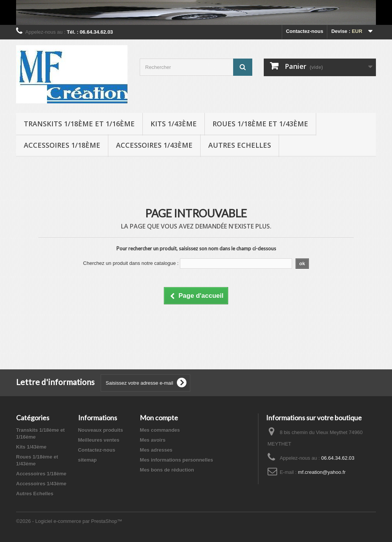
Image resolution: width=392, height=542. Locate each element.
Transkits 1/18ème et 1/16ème (79, 124)
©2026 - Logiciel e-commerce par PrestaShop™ (69, 521)
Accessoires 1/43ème (154, 145)
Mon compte (159, 418)
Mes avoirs (153, 440)
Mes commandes (160, 430)
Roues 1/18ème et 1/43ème (260, 124)
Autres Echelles (240, 145)
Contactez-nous (305, 31)
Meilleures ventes (99, 440)
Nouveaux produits (101, 430)
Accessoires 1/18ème (62, 145)
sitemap (87, 460)
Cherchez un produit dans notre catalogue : (131, 263)
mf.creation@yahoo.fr (322, 472)
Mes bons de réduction (167, 470)
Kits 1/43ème (174, 124)
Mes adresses (156, 450)
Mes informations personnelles (176, 460)
